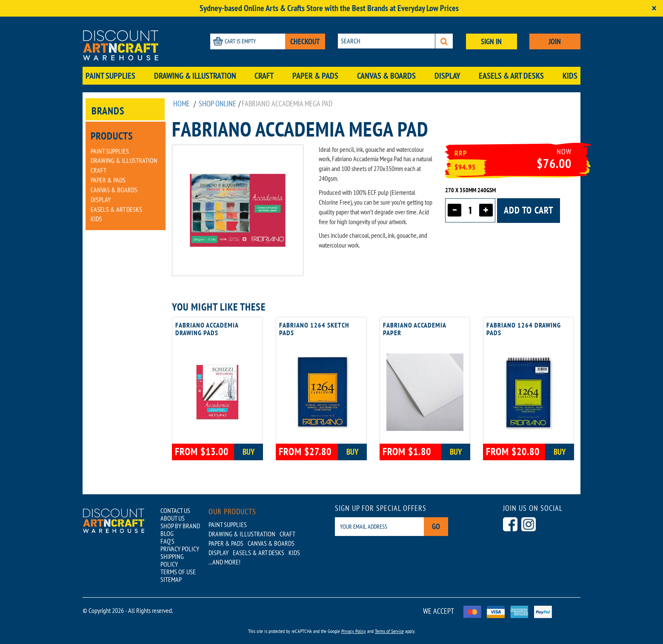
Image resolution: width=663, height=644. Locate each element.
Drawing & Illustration (195, 76)
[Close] (654, 8)
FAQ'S (167, 541)
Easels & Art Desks (511, 76)
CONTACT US (175, 510)
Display (447, 76)
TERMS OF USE (178, 572)
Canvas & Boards (386, 76)
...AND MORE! (224, 562)
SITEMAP (171, 579)
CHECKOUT (305, 41)
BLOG (167, 533)
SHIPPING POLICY (172, 560)
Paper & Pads (315, 76)
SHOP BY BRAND (180, 526)
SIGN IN (491, 41)
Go (436, 526)
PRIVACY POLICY (180, 549)
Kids (570, 76)
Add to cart (529, 210)
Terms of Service (389, 631)
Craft (264, 76)
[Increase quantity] (486, 210)
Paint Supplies (110, 76)
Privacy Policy (354, 631)
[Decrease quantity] (454, 210)
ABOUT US (173, 518)
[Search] (444, 41)
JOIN (555, 41)
